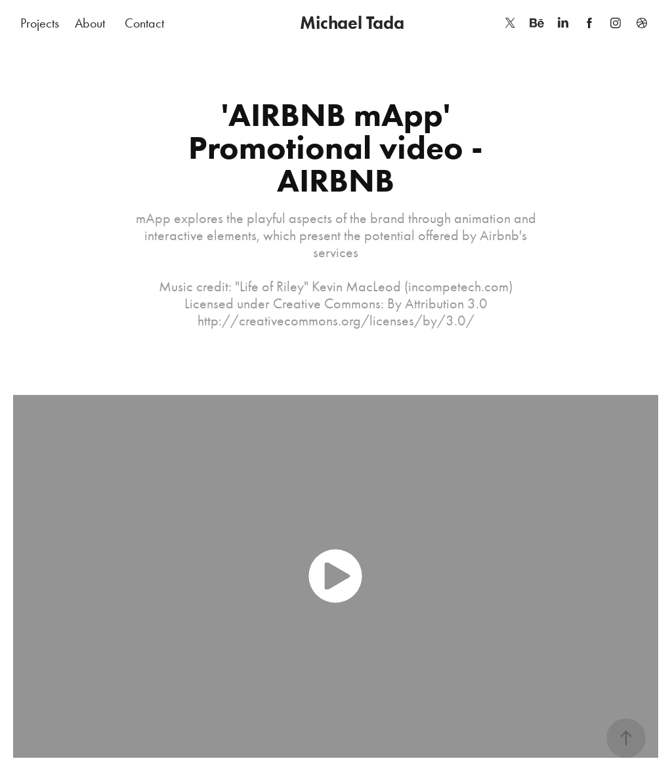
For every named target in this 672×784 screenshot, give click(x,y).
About (90, 23)
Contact (144, 23)
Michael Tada (352, 23)
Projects (40, 23)
